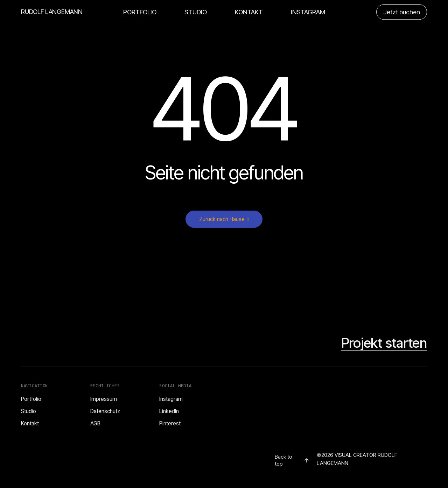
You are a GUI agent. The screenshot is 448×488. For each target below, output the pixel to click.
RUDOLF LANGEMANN (52, 12)
